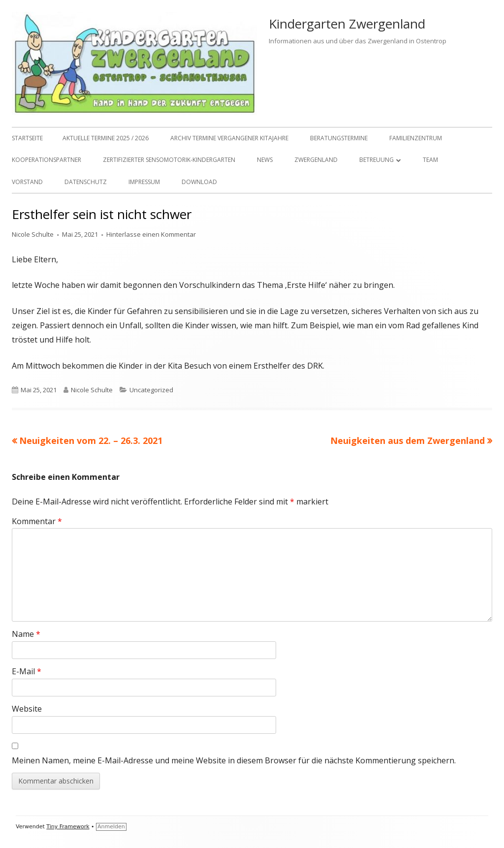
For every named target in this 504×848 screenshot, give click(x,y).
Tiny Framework (68, 827)
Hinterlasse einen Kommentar (151, 234)
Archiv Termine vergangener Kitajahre (229, 138)
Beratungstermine (339, 138)
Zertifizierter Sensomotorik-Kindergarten (169, 160)
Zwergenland (316, 160)
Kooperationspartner (47, 160)
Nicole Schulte (33, 234)
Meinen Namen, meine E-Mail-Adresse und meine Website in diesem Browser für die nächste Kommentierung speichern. (234, 760)
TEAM (430, 160)
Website (27, 709)
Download (199, 182)
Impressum (144, 182)
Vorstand (27, 182)
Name (26, 634)
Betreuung (377, 160)
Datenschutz (86, 182)
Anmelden (111, 827)
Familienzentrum (416, 138)
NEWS (265, 160)
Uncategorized (151, 390)
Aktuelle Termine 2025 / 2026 (106, 138)
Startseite (27, 138)
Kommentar (37, 521)
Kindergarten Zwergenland (347, 24)
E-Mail (27, 671)
